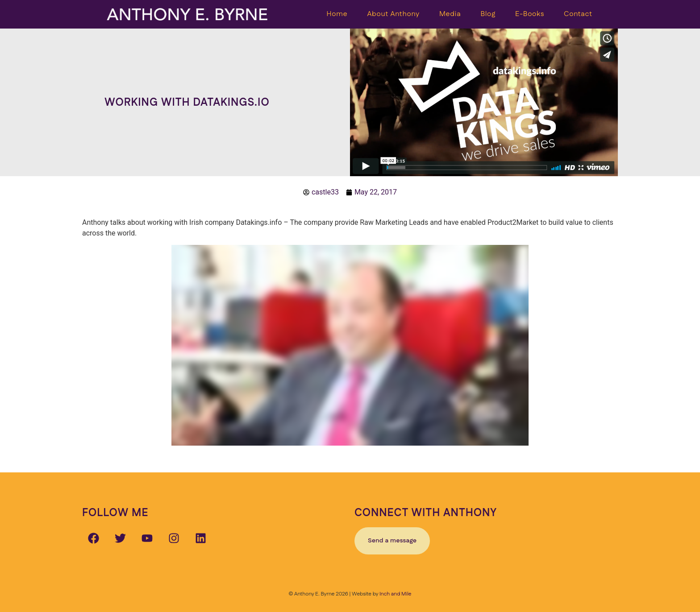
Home (337, 14)
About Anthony (393, 14)
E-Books (530, 14)
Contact (578, 14)
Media (450, 14)
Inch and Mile (396, 594)
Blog (488, 14)
